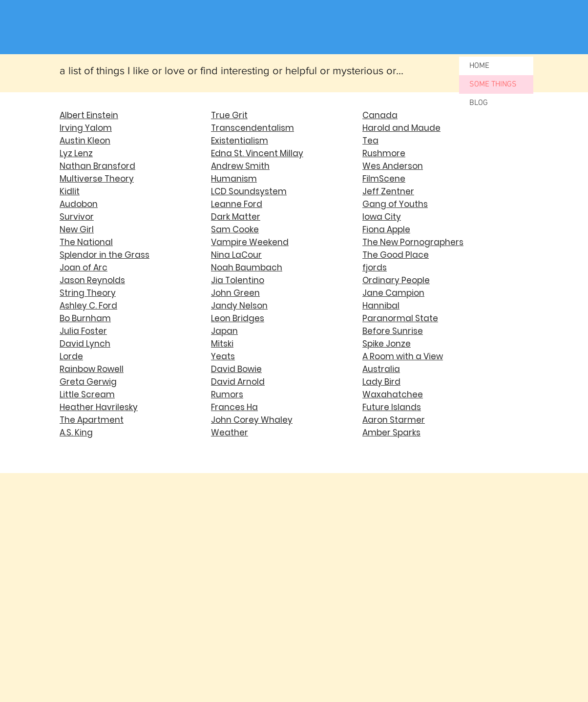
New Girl (77, 229)
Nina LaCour (236, 255)
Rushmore (384, 153)
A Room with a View (403, 356)
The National (86, 242)
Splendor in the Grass (105, 255)
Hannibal (381, 306)
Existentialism (240, 141)
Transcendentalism (252, 128)
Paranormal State (400, 318)
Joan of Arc (84, 268)
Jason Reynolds (92, 280)
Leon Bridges (238, 318)
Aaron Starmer (394, 420)
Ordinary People (396, 280)
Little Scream (87, 394)
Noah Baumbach (247, 268)
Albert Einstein (89, 115)
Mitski (222, 344)
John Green (235, 293)
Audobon (79, 204)
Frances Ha (234, 407)
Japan (224, 331)
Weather (230, 433)
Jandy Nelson (239, 306)
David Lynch (85, 344)
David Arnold (238, 382)
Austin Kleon (85, 141)
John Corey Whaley (252, 420)
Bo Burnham (85, 318)
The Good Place (396, 255)
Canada (380, 115)
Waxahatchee (393, 394)
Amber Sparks (391, 433)
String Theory (88, 293)
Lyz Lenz (76, 153)
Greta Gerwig (88, 382)
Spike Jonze (387, 344)
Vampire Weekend (250, 242)
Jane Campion (393, 293)
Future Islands (392, 407)
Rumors (227, 394)
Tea (370, 141)
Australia (381, 369)
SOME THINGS (493, 84)
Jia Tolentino (238, 280)
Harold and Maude (401, 128)
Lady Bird (381, 382)
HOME (479, 66)
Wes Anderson (393, 166)
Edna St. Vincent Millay (257, 153)
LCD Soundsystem (249, 191)
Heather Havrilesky (99, 407)
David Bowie (236, 369)
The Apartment (92, 420)
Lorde (71, 356)
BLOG (479, 103)
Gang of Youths (395, 204)
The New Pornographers (413, 242)
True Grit (229, 115)
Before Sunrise (393, 331)
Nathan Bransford (97, 166)
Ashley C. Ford (88, 306)
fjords (375, 268)
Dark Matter (236, 217)
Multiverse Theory (97, 179)
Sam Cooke (235, 229)
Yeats (223, 356)
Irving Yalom (86, 128)
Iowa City (382, 217)
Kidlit (70, 191)
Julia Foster (83, 331)
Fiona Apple (386, 229)
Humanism (234, 179)
